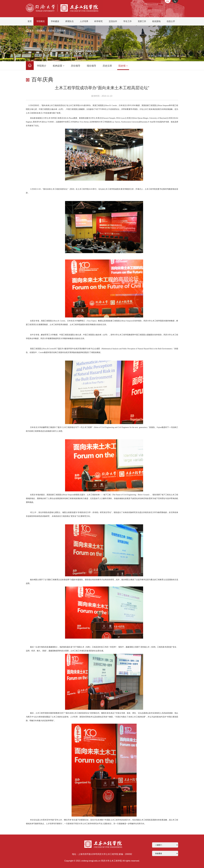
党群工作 (142, 21)
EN (168, 1)
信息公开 (171, 21)
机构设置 (59, 66)
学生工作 (127, 21)
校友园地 (156, 21)
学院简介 (42, 66)
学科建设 (55, 21)
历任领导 (76, 66)
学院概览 (41, 21)
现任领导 (91, 66)
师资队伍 (69, 21)
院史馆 (51, 31)
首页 (30, 21)
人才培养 (84, 21)
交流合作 (113, 21)
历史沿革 (107, 66)
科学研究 (98, 21)
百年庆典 (61, 31)
